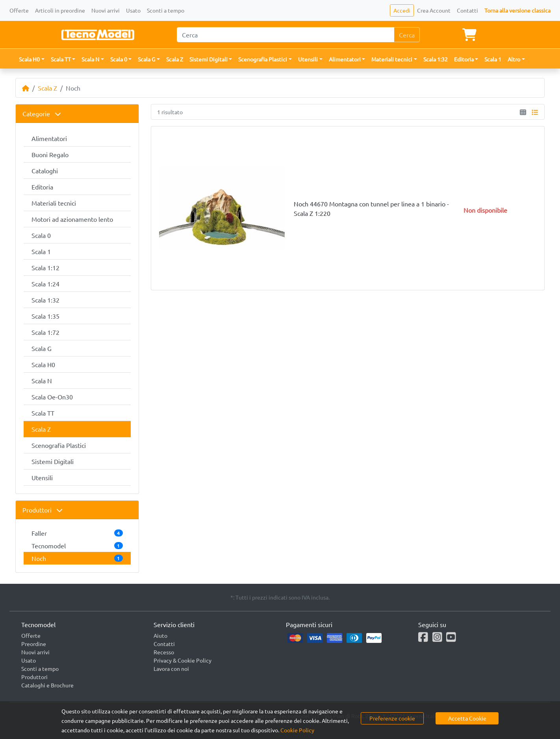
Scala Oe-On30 (52, 397)
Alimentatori (49, 138)
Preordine (34, 644)
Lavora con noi (171, 668)
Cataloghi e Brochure (47, 685)
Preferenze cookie (392, 718)
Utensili (42, 477)
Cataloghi (45, 171)
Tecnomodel (77, 546)
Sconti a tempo (166, 10)
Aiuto (160, 635)
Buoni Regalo (50, 154)
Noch (77, 558)
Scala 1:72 (45, 332)
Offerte (19, 10)
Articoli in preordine (60, 10)
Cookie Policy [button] (297, 730)
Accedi (402, 10)
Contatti (467, 10)
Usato (133, 10)
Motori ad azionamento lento (72, 219)
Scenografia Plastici (59, 445)
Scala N (42, 381)
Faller (77, 533)
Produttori (43, 510)
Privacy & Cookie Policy (183, 660)
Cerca (407, 35)
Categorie (42, 113)
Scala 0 (41, 235)
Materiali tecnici (54, 203)
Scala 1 (493, 59)
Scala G (42, 348)
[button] (32, 59)
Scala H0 (43, 364)
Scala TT (43, 413)
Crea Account (434, 10)
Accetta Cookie (467, 718)
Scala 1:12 (45, 267)
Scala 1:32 (436, 59)
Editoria (42, 187)
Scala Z (175, 59)
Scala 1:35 (45, 316)
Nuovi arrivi (106, 10)
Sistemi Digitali (53, 461)
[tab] (77, 114)
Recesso (164, 652)
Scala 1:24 (45, 284)
